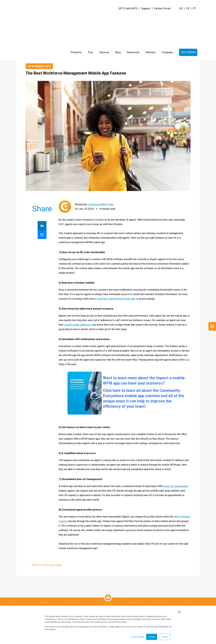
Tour (90, 16)
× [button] (180, 612)
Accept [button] (152, 637)
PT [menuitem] (194, 8)
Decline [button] (165, 637)
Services (104, 16)
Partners (151, 16)
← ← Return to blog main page (44, 57)
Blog (118, 16)
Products (76, 16)
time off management (177, 486)
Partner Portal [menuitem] (162, 8)
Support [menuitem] (146, 8)
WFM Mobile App (39, 66)
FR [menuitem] (188, 8)
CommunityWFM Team (101, 205)
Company (167, 16)
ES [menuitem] (181, 8)
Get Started (188, 16)
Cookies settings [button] (137, 637)
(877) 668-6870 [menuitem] (128, 8)
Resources (133, 16)
